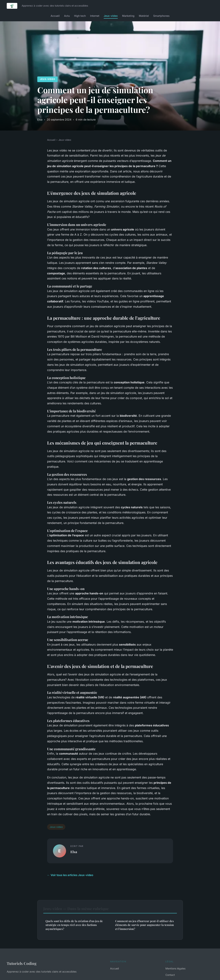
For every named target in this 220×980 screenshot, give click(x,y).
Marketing (128, 16)
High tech (80, 16)
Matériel (144, 16)
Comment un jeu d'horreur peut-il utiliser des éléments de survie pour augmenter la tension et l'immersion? (144, 925)
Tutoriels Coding (22, 963)
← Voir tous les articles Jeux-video (70, 875)
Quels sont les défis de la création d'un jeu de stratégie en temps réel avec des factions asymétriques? (74, 925)
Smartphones (161, 16)
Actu (67, 16)
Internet (95, 16)
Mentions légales (175, 968)
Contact (170, 975)
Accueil (55, 16)
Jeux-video (111, 16)
